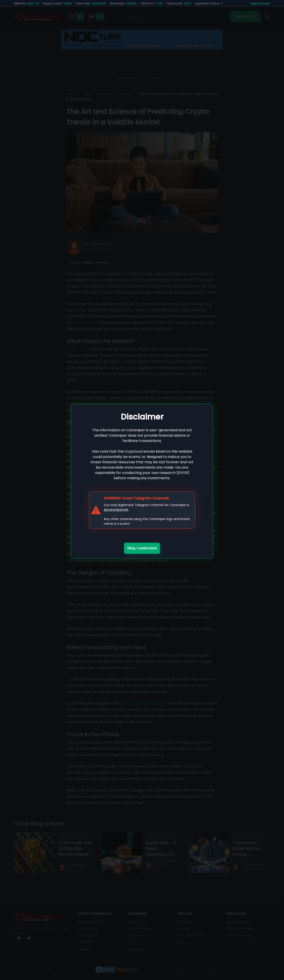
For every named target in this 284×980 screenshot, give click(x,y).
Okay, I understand (142, 548)
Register (256, 3)
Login (266, 3)
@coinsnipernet (116, 510)
